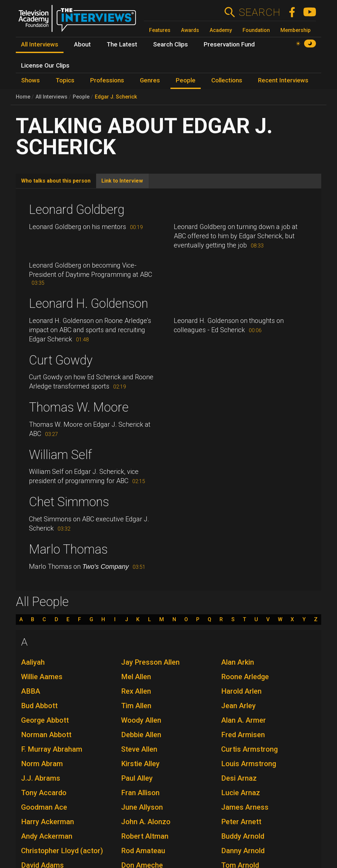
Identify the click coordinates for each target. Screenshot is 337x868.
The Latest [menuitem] (122, 44)
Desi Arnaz (239, 778)
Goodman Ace (44, 807)
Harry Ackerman (48, 822)
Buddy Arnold (243, 836)
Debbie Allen (141, 735)
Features (160, 30)
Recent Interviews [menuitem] (283, 80)
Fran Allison (140, 793)
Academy (221, 30)
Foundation (256, 30)
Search (259, 12)
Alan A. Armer (244, 720)
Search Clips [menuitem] (170, 44)
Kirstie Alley (140, 764)
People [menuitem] (186, 80)
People (81, 97)
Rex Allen (136, 691)
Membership (296, 30)
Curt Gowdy (61, 360)
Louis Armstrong (249, 764)
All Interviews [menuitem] (40, 44)
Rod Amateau (143, 851)
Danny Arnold (243, 851)
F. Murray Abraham (52, 749)
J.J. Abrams (41, 778)
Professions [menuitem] (107, 80)
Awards (190, 30)
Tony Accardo (44, 793)
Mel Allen (136, 677)
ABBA (31, 691)
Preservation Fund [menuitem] (229, 44)
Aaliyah (33, 662)
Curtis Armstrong (249, 749)
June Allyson (142, 807)
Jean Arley (238, 706)
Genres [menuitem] (150, 80)
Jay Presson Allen (150, 662)
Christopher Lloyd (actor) (62, 851)
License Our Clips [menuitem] (45, 66)
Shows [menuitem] (30, 80)
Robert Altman (145, 836)
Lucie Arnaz (241, 793)
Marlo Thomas (68, 549)
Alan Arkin (238, 662)
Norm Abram (42, 764)
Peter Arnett (241, 822)
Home (23, 97)
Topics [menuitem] (65, 80)
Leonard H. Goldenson (89, 304)
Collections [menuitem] (227, 80)
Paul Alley (137, 778)
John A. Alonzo (146, 822)
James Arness (245, 807)
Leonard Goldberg (77, 210)
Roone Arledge (245, 677)
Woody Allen (141, 720)
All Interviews (52, 97)
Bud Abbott (39, 706)
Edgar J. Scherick (116, 97)
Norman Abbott (46, 735)
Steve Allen (139, 749)
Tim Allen (136, 706)
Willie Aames (42, 677)
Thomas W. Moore (79, 407)
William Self (60, 455)
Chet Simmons (69, 502)
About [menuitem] (82, 44)
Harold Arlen (241, 691)
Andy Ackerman (47, 836)
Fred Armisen (243, 735)
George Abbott (45, 720)
